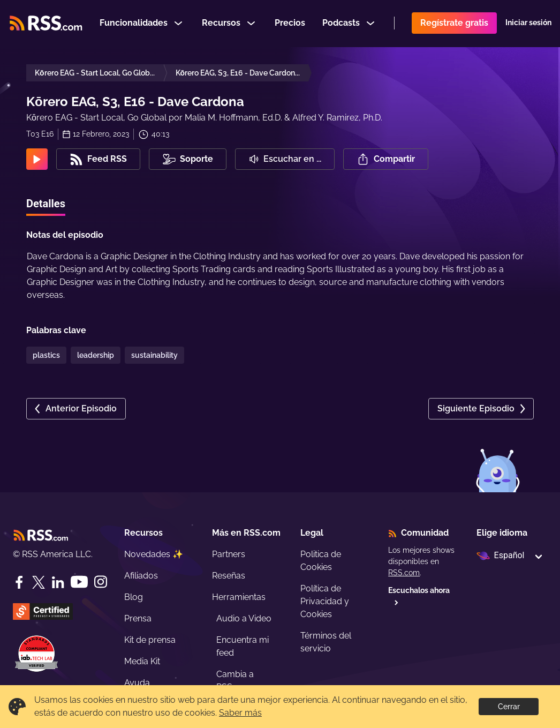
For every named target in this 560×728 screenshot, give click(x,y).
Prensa (138, 618)
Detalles (46, 204)
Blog (134, 597)
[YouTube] (79, 582)
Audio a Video (244, 618)
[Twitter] (39, 582)
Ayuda (137, 683)
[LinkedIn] (58, 582)
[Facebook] (19, 582)
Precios (290, 23)
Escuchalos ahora (419, 596)
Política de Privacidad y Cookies (325, 601)
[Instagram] (101, 582)
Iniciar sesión (528, 24)
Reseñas (229, 576)
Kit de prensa (150, 640)
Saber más (240, 713)
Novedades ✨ (154, 554)
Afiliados (141, 576)
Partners (229, 554)
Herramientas (239, 597)
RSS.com (404, 573)
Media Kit (142, 661)
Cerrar (509, 707)
